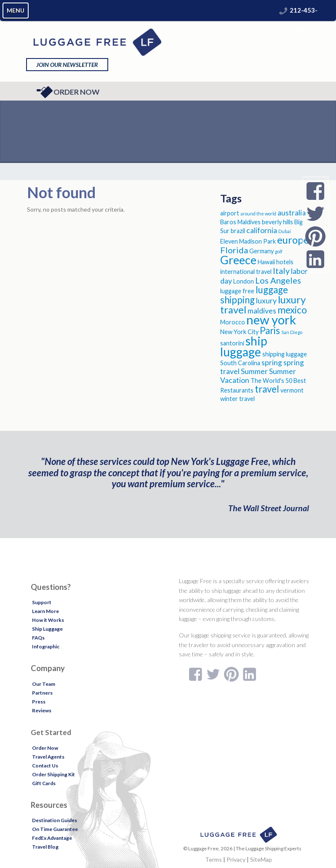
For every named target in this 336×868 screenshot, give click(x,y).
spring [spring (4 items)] (272, 362)
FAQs (38, 638)
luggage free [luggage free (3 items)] (237, 291)
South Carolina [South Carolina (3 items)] (240, 363)
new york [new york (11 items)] (271, 320)
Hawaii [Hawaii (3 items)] (266, 262)
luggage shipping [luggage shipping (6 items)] (254, 295)
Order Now (68, 92)
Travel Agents (48, 757)
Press (39, 702)
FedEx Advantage (52, 838)
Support (42, 602)
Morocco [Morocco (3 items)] (233, 322)
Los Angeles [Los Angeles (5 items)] (278, 280)
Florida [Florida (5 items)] (234, 250)
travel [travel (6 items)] (267, 389)
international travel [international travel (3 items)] (246, 272)
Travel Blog (45, 847)
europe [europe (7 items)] (293, 240)
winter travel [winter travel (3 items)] (237, 399)
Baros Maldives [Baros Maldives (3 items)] (240, 222)
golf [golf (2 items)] (279, 251)
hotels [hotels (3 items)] (285, 262)
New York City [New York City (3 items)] (239, 332)
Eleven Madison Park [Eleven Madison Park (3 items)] (248, 241)
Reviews (42, 710)
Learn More (45, 611)
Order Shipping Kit (53, 774)
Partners (42, 693)
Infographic (46, 646)
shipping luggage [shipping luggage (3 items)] (285, 354)
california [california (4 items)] (262, 230)
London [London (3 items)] (244, 281)
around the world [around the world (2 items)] (258, 214)
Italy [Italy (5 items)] (281, 271)
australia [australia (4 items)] (292, 213)
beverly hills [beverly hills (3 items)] (277, 222)
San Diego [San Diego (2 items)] (292, 332)
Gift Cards (44, 783)
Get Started (51, 732)
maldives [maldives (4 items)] (262, 311)
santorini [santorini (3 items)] (232, 343)
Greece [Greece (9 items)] (238, 260)
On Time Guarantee (55, 829)
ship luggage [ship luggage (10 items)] (244, 346)
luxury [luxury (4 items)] (266, 301)
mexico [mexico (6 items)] (292, 310)
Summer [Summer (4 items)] (254, 371)
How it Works (48, 620)
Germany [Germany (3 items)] (261, 251)
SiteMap (261, 859)
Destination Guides (55, 820)
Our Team (44, 684)
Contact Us (45, 766)
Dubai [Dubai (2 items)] (285, 231)
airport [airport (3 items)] (230, 213)
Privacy (236, 859)
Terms (213, 859)
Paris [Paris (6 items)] (270, 330)
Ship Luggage (47, 629)
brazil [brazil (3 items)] (238, 231)
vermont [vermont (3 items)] (292, 390)
